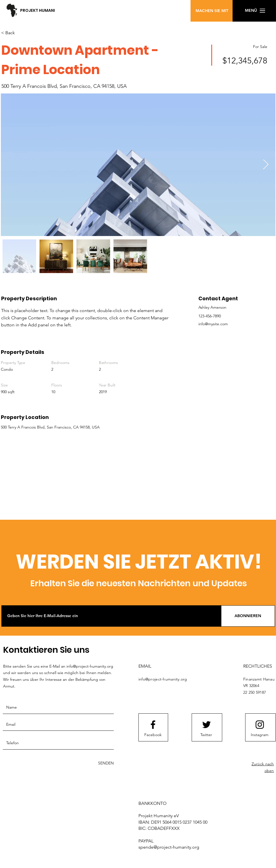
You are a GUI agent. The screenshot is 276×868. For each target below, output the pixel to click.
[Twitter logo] (207, 725)
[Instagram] (260, 735)
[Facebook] (153, 735)
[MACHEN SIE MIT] (212, 11)
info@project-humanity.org (90, 666)
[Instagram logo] (260, 725)
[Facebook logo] (153, 725)
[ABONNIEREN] (248, 616)
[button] (157, 15)
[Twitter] (206, 735)
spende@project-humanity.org (169, 847)
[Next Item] (266, 165)
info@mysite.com (213, 324)
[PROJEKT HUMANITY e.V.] (53, 11)
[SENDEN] (99, 763)
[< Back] (21, 33)
